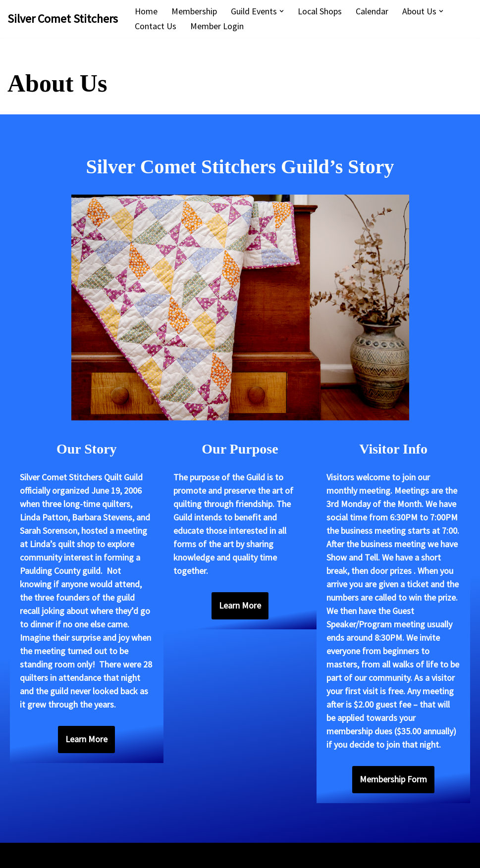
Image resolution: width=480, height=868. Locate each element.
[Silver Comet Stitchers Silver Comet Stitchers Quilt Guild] (63, 19)
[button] (282, 11)
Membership (194, 11)
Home (146, 11)
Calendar (372, 11)
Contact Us (156, 26)
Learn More (86, 739)
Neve (17, 855)
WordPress (99, 855)
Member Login (217, 26)
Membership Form (393, 779)
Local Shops (320, 11)
